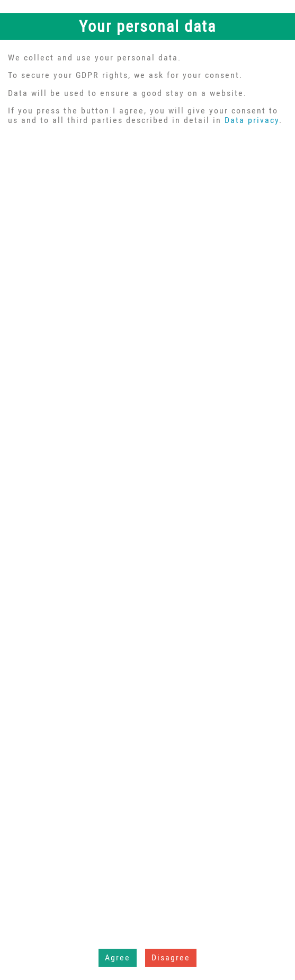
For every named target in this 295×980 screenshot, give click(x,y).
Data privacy (252, 120)
